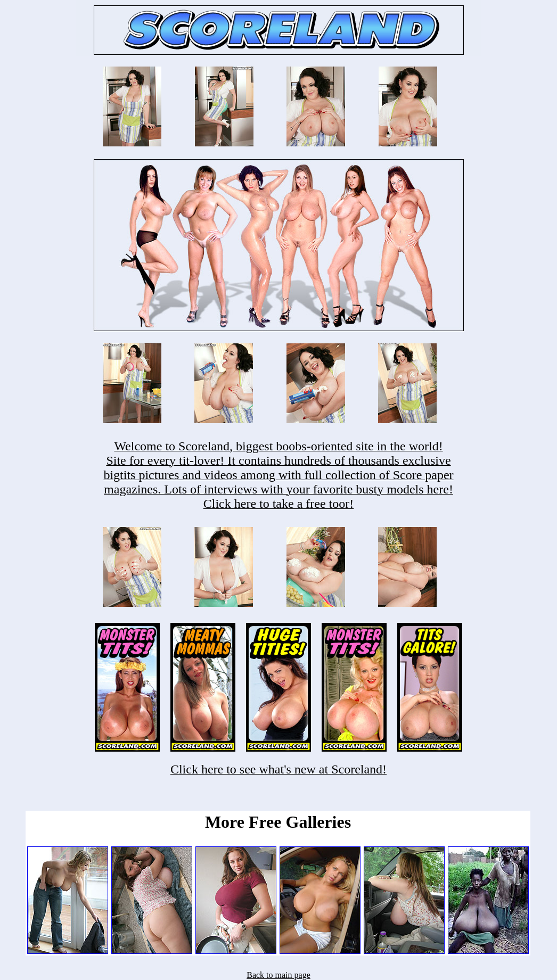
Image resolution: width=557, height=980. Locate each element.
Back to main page (278, 975)
